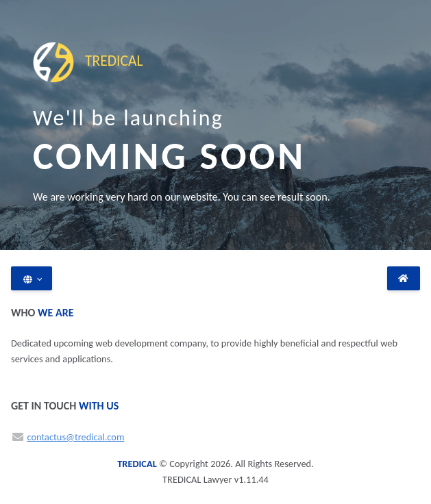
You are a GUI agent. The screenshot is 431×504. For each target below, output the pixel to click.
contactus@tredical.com (75, 437)
